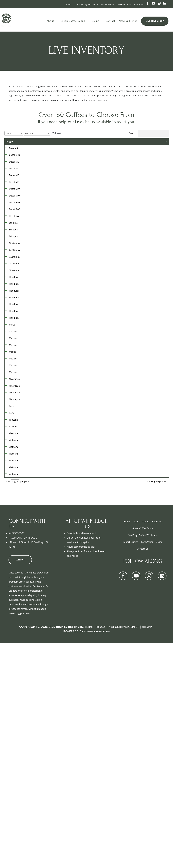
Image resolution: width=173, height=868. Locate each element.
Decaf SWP (12, 242)
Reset (58, 133)
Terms (89, 852)
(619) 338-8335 (16, 758)
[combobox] (14, 133)
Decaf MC (11, 174)
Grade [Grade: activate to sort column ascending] (24, 141)
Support (139, 4)
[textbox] (10, 134)
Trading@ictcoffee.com (116, 4)
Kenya (9, 446)
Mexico (10, 457)
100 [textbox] (14, 707)
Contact (111, 21)
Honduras (11, 366)
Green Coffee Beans (73, 21)
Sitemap (147, 852)
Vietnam (10, 627)
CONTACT (20, 785)
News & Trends (128, 21)
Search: (149, 133)
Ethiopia (10, 276)
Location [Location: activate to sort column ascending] (78, 141)
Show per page (17, 707)
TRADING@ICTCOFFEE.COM (23, 763)
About (50, 21)
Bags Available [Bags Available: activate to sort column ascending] (110, 143)
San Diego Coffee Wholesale (143, 760)
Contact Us (143, 774)
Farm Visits (147, 767)
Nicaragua (11, 536)
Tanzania (11, 604)
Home (127, 747)
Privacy (101, 852)
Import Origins (130, 767)
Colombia (11, 151)
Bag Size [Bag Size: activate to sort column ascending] (95, 143)
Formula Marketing (97, 857)
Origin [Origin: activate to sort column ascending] (9, 141)
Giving (95, 21)
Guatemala (12, 310)
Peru (8, 581)
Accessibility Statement (124, 852)
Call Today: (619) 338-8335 (82, 4)
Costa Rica (11, 163)
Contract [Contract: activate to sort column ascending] (129, 141)
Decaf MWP (9, 222)
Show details (154, 151)
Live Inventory (155, 21)
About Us (157, 747)
